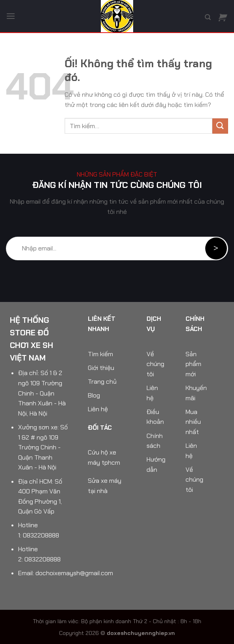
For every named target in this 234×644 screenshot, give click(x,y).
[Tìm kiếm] (208, 17)
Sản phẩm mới (193, 364)
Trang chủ (102, 382)
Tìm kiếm (100, 354)
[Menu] (11, 16)
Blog (94, 395)
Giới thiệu (101, 368)
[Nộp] (220, 126)
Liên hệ (98, 409)
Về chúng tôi (155, 364)
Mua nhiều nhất (193, 422)
